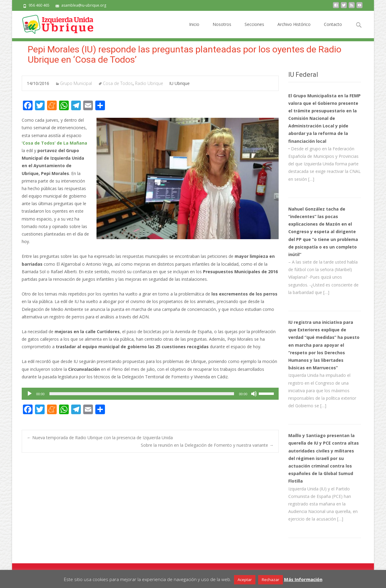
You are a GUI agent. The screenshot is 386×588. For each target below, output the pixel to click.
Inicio (194, 30)
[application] (150, 394)
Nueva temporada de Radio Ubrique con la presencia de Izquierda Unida (100, 438)
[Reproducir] (30, 394)
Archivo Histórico (294, 30)
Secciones (254, 30)
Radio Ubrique (149, 83)
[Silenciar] (254, 394)
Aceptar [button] (245, 580)
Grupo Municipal (76, 83)
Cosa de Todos (118, 83)
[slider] (142, 394)
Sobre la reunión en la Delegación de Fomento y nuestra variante (207, 445)
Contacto (333, 30)
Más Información (303, 579)
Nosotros (222, 30)
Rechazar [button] (271, 580)
